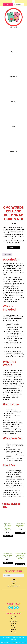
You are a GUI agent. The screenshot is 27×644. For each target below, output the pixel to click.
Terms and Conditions (18, 638)
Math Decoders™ (14, 586)
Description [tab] (7, 254)
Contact (13, 640)
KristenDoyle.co (22, 642)
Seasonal (13, 630)
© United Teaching (6, 642)
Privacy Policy (6, 638)
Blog (13, 584)
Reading (13, 623)
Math (13, 627)
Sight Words (13, 621)
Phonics (13, 619)
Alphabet (13, 617)
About (14, 582)
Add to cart (14, 247)
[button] (13, 2)
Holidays (14, 632)
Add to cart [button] (8, 536)
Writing (13, 625)
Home (13, 580)
